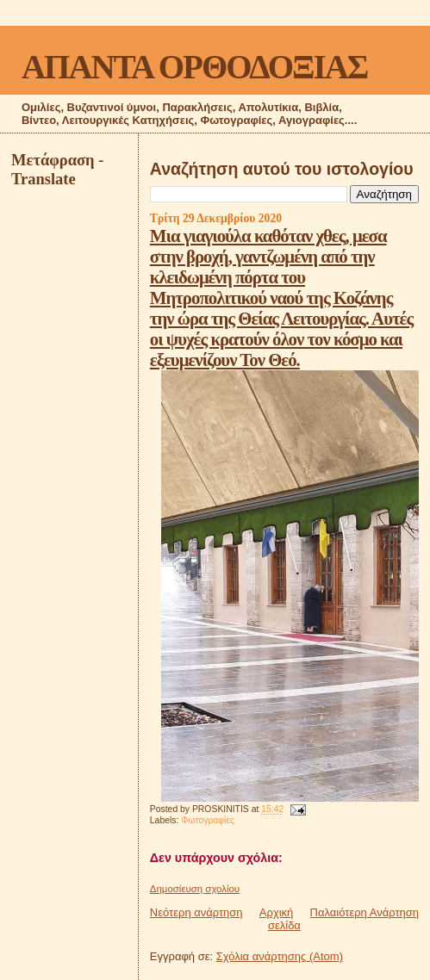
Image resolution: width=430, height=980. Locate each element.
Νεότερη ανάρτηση (196, 912)
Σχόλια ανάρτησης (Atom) (280, 956)
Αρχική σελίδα (280, 919)
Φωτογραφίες (208, 820)
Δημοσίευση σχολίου (195, 889)
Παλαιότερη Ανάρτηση (365, 912)
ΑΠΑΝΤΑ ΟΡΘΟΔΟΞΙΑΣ (194, 67)
